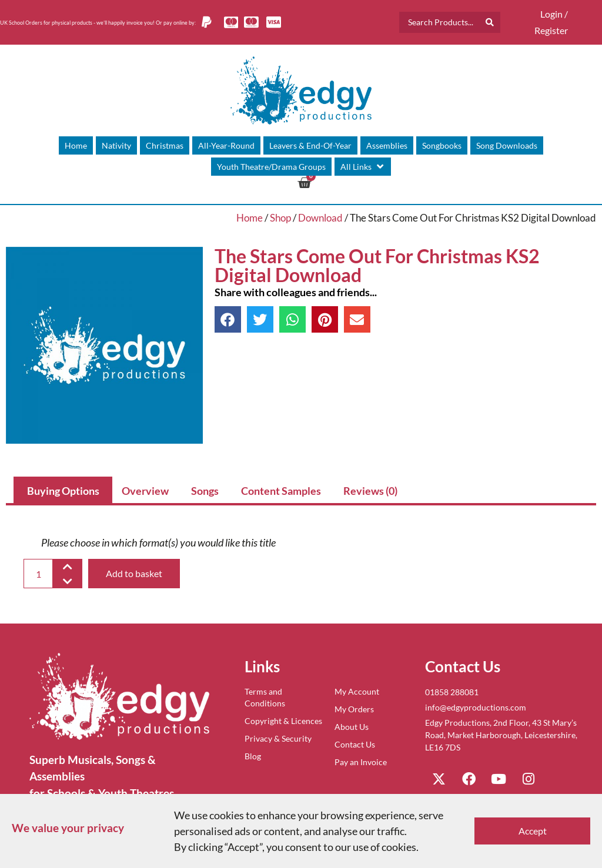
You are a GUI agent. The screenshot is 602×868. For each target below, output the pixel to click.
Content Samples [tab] (281, 491)
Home (250, 218)
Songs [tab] (205, 491)
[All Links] (363, 167)
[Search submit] (490, 22)
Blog (253, 756)
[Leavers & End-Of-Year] (310, 145)
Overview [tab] (145, 491)
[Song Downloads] (507, 145)
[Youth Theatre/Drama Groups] (271, 167)
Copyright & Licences (283, 721)
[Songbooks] (442, 145)
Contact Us (355, 744)
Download (320, 218)
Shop (280, 218)
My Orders (354, 709)
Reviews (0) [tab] (370, 491)
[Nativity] (116, 145)
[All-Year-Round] (226, 145)
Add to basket (134, 573)
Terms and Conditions (265, 697)
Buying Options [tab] (63, 491)
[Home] (76, 145)
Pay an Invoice (361, 762)
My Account (357, 691)
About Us (352, 727)
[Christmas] (165, 145)
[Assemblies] (387, 145)
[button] (228, 319)
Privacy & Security (278, 738)
